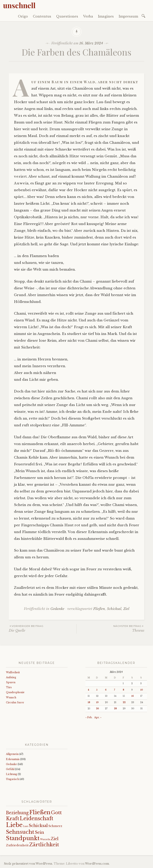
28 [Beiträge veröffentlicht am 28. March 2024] (115, 709)
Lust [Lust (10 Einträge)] (26, 826)
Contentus (42, 16)
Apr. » (98, 717)
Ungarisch (12, 779)
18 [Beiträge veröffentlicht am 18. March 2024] (89, 702)
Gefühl (10, 769)
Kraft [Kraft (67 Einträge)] (13, 819)
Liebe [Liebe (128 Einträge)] (14, 825)
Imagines (106, 16)
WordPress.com (97, 864)
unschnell (19, 5)
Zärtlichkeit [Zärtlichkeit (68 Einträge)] (44, 845)
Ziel (126, 609)
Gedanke (57, 609)
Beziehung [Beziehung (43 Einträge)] (17, 813)
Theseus (110, 628)
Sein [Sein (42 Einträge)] (39, 832)
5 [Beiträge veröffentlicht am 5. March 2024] (97, 690)
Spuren (11, 682)
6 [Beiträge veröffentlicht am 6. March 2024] (106, 690)
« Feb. (89, 717)
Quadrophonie (15, 692)
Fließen (99, 609)
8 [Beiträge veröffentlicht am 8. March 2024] (123, 690)
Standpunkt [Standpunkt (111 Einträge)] (23, 838)
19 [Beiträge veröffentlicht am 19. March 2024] (97, 702)
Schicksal (114, 609)
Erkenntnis (13, 759)
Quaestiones (67, 16)
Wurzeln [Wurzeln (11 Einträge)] (45, 839)
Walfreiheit (13, 672)
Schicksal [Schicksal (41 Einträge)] (38, 826)
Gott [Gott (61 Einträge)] (56, 813)
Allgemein (12, 754)
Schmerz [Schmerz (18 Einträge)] (55, 826)
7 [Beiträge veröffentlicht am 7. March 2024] (114, 690)
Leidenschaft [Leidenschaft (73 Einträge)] (36, 819)
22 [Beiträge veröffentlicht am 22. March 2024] (124, 702)
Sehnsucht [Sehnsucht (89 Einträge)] (20, 832)
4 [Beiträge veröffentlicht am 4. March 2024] (88, 690)
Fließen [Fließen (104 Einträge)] (40, 812)
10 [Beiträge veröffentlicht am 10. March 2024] (142, 690)
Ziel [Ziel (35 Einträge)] (55, 839)
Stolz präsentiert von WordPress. (28, 864)
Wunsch (11, 697)
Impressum (128, 16)
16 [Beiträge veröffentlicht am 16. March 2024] (133, 696)
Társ (9, 687)
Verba (88, 16)
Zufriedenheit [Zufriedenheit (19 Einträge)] (17, 845)
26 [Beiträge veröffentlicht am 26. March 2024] (98, 709)
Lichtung (12, 774)
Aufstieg (11, 677)
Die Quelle (43, 628)
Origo (23, 16)
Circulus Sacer (15, 702)
